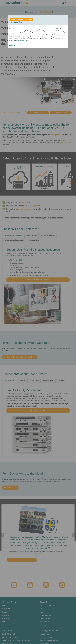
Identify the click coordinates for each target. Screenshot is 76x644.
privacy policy (23, 41)
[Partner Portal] (63, 3)
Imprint (12, 46)
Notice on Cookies (16, 22)
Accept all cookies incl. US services (21, 19)
